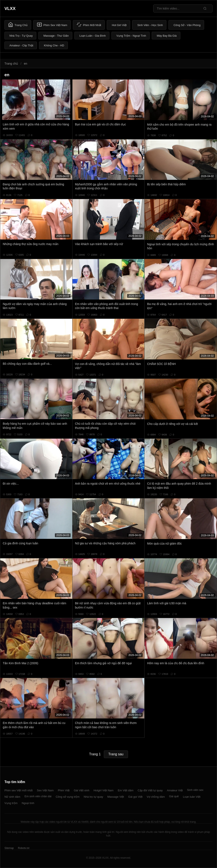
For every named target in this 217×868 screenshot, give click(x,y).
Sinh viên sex (195, 790)
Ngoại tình (28, 803)
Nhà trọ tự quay (93, 797)
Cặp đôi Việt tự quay (150, 790)
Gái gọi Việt (135, 797)
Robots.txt (24, 848)
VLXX (10, 8)
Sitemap (9, 848)
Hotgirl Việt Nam (103, 790)
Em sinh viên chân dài (38, 796)
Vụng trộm (11, 803)
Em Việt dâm (126, 790)
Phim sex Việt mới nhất (19, 790)
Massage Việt (116, 797)
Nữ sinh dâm (12, 797)
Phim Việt (64, 790)
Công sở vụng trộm (68, 797)
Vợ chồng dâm (156, 797)
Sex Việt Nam (45, 790)
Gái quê (174, 796)
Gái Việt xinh (81, 790)
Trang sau (116, 754)
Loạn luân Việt (192, 797)
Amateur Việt (175, 790)
